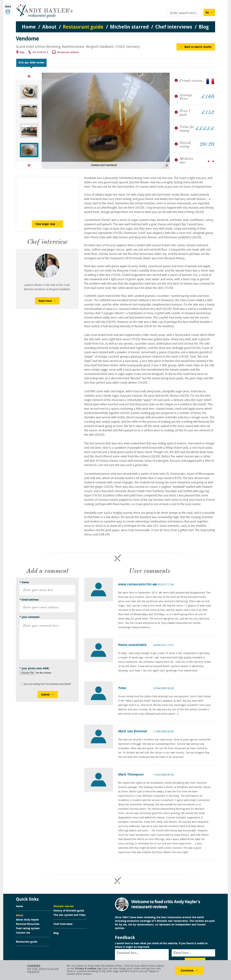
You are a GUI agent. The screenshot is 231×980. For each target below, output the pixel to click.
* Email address (29, 600)
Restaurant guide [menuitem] (83, 27)
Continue (187, 971)
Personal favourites (28, 924)
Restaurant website (68, 53)
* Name (24, 583)
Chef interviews (63, 924)
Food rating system (28, 929)
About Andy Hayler (27, 920)
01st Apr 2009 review (31, 63)
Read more (45, 301)
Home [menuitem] (29, 27)
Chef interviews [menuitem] (174, 27)
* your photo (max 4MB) (34, 669)
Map (22, 53)
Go (207, 13)
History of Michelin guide (69, 911)
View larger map (45, 224)
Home (19, 907)
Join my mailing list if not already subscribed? (47, 684)
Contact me (23, 933)
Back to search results (198, 47)
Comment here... (128, 953)
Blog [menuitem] (204, 27)
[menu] (115, 24)
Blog (56, 933)
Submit (45, 695)
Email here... (182, 953)
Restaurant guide (27, 942)
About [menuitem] (49, 27)
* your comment (30, 617)
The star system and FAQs (69, 915)
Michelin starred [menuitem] (129, 27)
